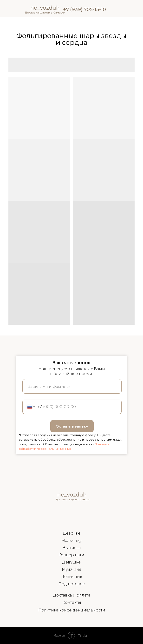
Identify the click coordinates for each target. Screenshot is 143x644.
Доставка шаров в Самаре (45, 12)
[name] (72, 386)
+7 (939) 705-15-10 (84, 9)
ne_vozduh (72, 495)
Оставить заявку (72, 426)
